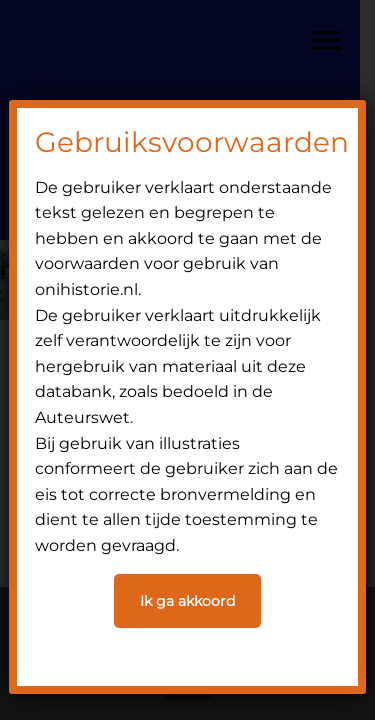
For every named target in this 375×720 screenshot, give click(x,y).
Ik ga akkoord (187, 601)
